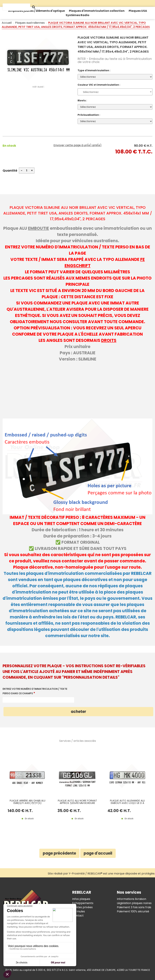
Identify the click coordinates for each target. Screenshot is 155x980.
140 (20, 811)
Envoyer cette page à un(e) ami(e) (77, 145)
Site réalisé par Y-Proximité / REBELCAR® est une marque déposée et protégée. (101, 874)
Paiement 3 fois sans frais (134, 907)
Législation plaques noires (134, 903)
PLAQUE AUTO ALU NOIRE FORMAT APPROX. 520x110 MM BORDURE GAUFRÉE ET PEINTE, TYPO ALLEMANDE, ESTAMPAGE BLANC (77, 802)
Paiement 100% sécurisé (133, 911)
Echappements (83, 903)
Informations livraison (132, 899)
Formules (79, 911)
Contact (78, 916)
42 (119, 811)
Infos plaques (81, 899)
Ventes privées (82, 907)
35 (69, 811)
